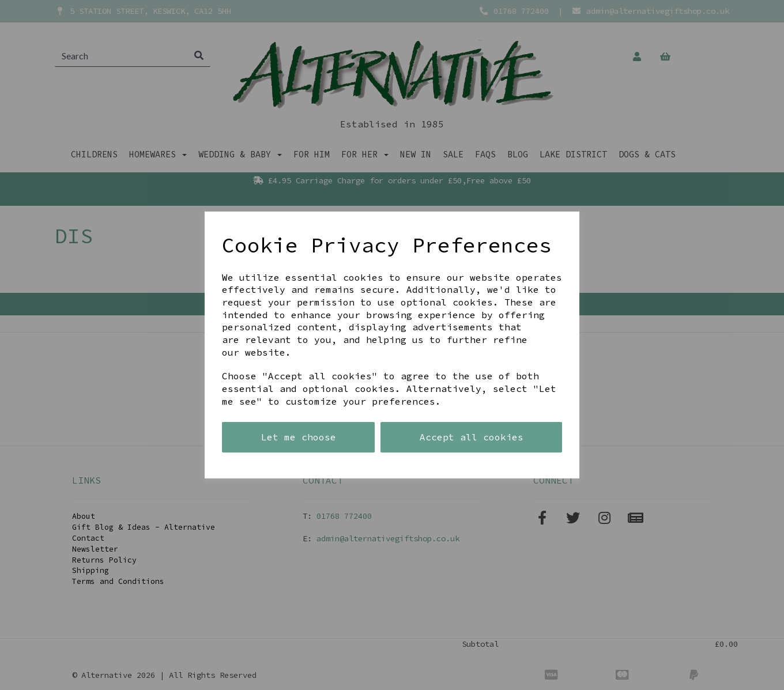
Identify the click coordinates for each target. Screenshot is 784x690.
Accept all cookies (472, 437)
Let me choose (299, 437)
